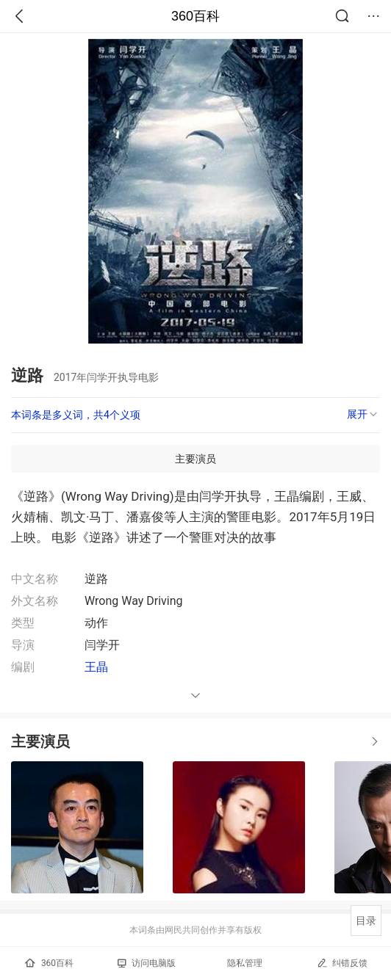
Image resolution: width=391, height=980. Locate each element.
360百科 (195, 16)
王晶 (96, 667)
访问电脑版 (147, 963)
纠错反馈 (342, 963)
